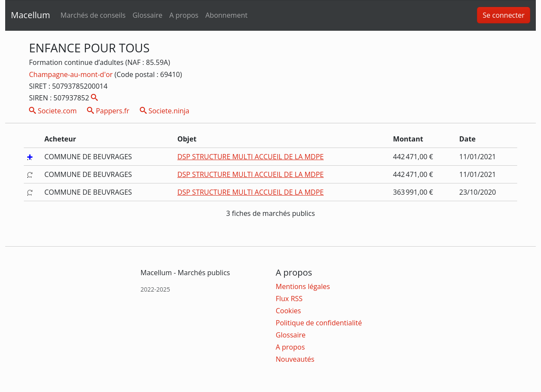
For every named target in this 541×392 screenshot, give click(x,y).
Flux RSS (289, 299)
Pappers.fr (108, 111)
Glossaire (147, 15)
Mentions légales (303, 286)
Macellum (31, 15)
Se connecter (504, 15)
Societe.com (53, 111)
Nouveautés (295, 359)
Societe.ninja (165, 111)
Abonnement (226, 15)
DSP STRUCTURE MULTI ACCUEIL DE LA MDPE (251, 157)
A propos (184, 15)
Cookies (288, 311)
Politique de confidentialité (319, 323)
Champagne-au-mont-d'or (72, 74)
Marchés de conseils (93, 15)
